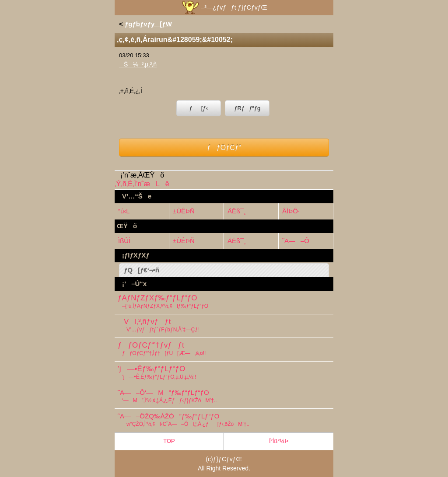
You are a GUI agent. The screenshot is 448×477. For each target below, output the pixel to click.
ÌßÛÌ (124, 241)
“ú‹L (124, 211)
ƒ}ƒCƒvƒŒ (228, 459)
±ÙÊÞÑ (184, 211)
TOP (169, 441)
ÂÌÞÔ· (291, 211)
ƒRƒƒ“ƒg (247, 108)
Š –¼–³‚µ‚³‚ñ (138, 64)
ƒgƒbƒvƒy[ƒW (148, 24)
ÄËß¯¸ (237, 211)
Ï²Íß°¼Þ (279, 441)
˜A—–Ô (296, 241)
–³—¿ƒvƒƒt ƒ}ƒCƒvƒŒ (224, 7)
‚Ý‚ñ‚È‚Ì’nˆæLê (142, 184)
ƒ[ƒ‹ (199, 108)
